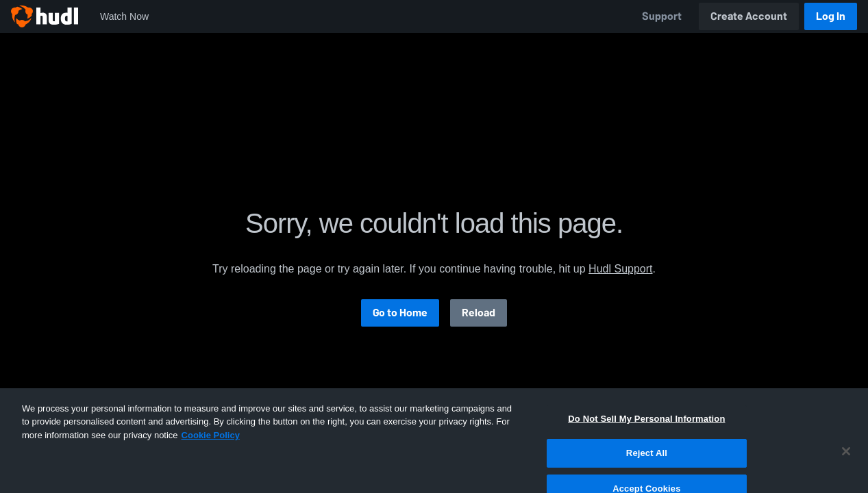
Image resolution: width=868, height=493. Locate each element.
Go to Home (400, 313)
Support (662, 16)
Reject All (647, 471)
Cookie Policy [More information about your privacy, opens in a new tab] (211, 454)
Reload (479, 313)
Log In (831, 16)
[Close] (846, 470)
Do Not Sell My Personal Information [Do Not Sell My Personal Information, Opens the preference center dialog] (646, 437)
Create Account (749, 16)
